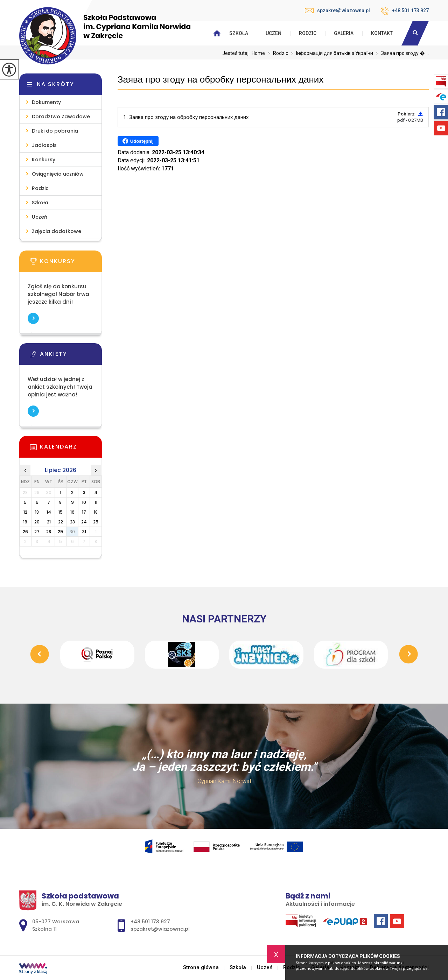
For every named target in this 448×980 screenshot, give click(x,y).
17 (84, 512)
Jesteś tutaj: (237, 53)
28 (49, 532)
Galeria (344, 33)
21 (49, 522)
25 (96, 522)
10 (84, 502)
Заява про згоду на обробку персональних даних (220, 80)
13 (37, 512)
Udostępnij (138, 141)
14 (49, 512)
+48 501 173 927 (405, 11)
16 (72, 512)
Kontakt (382, 33)
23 (72, 522)
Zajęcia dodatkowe (57, 231)
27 (37, 532)
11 (96, 502)
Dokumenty (46, 102)
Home (258, 53)
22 (61, 522)
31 (84, 532)
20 (37, 522)
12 (25, 512)
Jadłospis (44, 145)
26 (25, 532)
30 (72, 532)
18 (96, 512)
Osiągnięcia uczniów (58, 174)
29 (60, 532)
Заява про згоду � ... (401, 53)
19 (25, 522)
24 (84, 522)
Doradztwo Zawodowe (61, 117)
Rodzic (308, 33)
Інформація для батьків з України (331, 53)
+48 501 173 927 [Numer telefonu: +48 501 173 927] (150, 922)
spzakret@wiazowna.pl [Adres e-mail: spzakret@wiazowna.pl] (160, 929)
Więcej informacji (33, 318)
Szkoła (239, 33)
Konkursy (44, 160)
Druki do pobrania (55, 131)
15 (61, 512)
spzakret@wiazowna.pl (337, 10)
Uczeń (274, 33)
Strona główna (201, 968)
